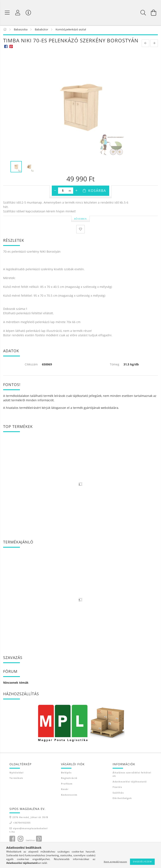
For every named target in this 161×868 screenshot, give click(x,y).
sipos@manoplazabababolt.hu (29, 831)
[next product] (154, 44)
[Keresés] (143, 13)
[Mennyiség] (63, 191)
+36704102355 (22, 823)
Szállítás (118, 793)
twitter (31, 841)
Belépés (66, 773)
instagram (20, 839)
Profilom (67, 784)
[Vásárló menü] (28, 13)
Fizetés (117, 788)
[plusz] (76, 191)
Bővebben (80, 219)
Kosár (65, 790)
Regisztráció (69, 779)
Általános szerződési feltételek (132, 775)
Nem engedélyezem (115, 862)
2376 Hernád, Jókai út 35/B (30, 818)
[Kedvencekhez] (80, 230)
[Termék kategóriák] (7, 13)
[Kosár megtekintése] (154, 13)
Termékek (16, 779)
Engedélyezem (142, 862)
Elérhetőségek (122, 799)
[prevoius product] (145, 44)
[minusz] (55, 191)
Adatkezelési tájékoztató (130, 782)
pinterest (39, 839)
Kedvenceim (69, 795)
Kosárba (97, 191)
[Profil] (18, 13)
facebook (12, 839)
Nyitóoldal (16, 773)
